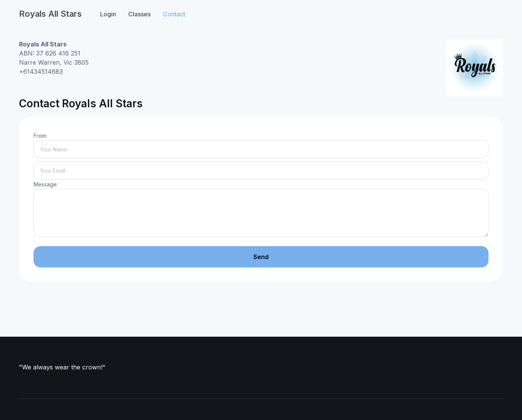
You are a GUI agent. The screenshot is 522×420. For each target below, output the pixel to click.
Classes (139, 14)
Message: (46, 184)
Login (108, 14)
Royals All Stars (50, 14)
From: (40, 136)
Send (261, 257)
